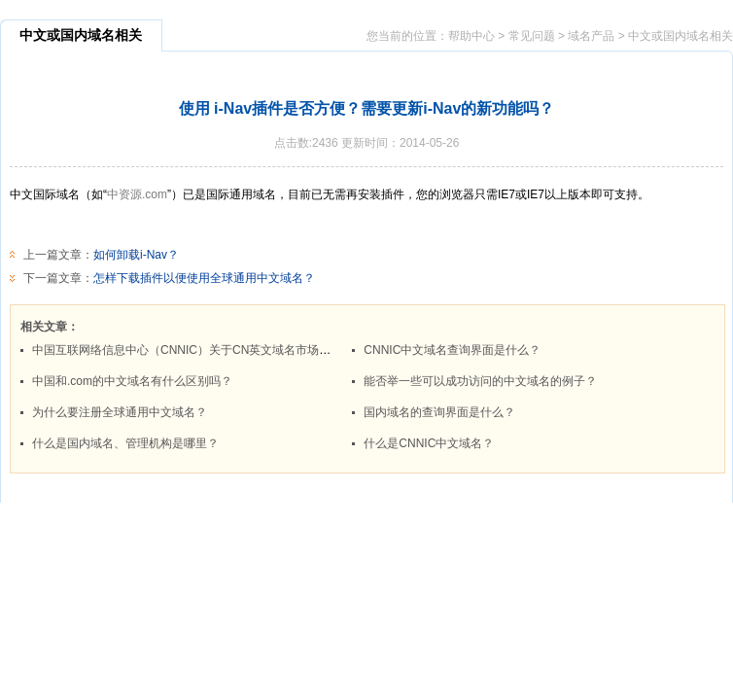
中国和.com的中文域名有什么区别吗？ (132, 381)
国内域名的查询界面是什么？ (439, 412)
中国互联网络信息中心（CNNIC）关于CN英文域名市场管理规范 (199, 350)
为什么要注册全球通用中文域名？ (120, 412)
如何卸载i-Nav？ (136, 255)
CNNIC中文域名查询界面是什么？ (452, 350)
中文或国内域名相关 (681, 36)
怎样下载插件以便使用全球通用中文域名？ (204, 278)
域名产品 (591, 36)
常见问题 (532, 36)
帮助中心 (471, 36)
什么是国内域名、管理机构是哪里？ (125, 443)
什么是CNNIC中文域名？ (429, 443)
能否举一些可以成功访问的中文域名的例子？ (480, 381)
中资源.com (137, 194)
